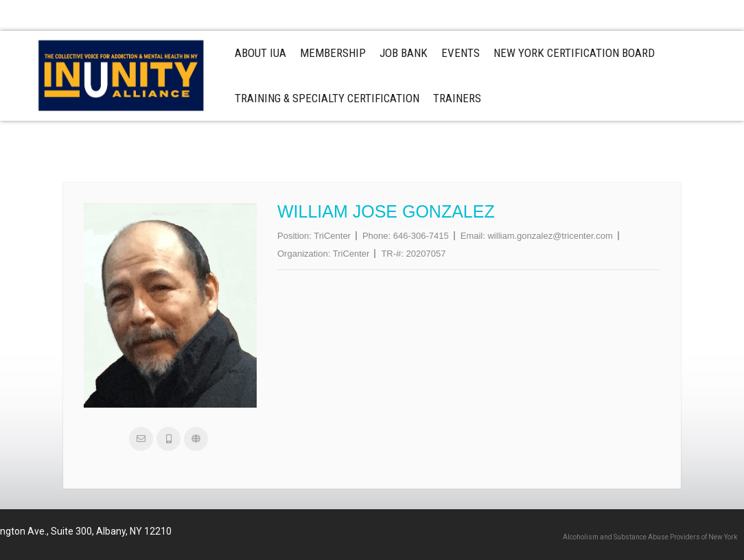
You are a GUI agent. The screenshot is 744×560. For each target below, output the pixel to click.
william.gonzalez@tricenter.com (550, 236)
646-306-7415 (421, 236)
